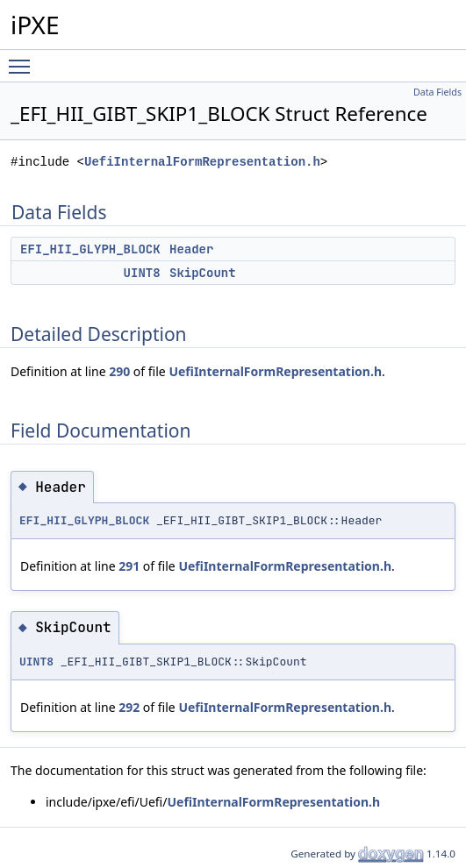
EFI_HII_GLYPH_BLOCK (90, 249)
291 (129, 566)
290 (119, 371)
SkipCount (203, 273)
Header (191, 249)
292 (129, 707)
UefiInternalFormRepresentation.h (202, 162)
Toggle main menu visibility (24, 59)
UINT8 (142, 273)
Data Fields (437, 92)
